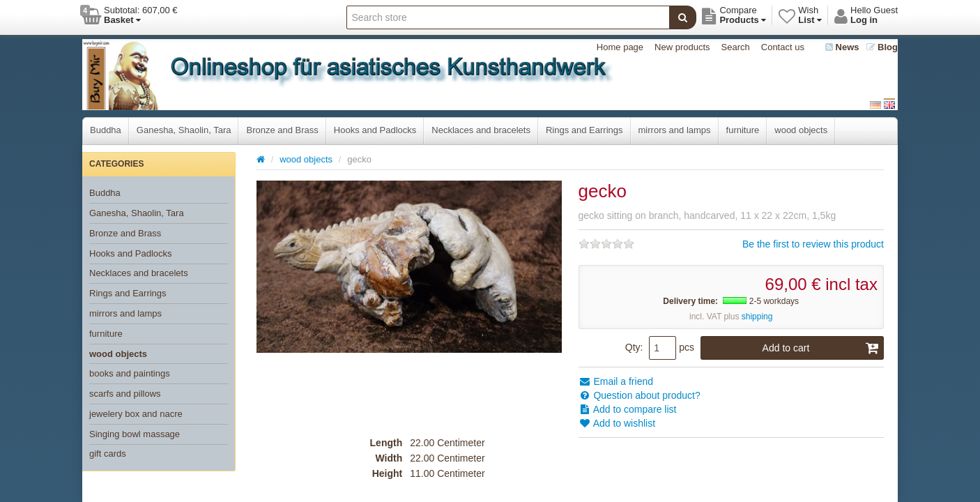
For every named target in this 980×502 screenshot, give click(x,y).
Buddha (106, 130)
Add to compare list (628, 409)
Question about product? (640, 395)
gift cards (108, 454)
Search (736, 47)
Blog (882, 47)
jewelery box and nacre (136, 414)
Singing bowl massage (135, 434)
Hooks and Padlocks (375, 130)
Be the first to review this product (813, 244)
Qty (633, 347)
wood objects (801, 130)
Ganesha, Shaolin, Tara (184, 130)
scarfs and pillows (125, 394)
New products (682, 47)
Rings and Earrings (584, 130)
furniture (743, 130)
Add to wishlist (617, 423)
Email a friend (616, 381)
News (842, 47)
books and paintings (130, 373)
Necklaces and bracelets (481, 130)
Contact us (783, 47)
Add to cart (821, 348)
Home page (620, 47)
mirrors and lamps (675, 130)
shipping (757, 317)
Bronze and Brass (282, 130)
